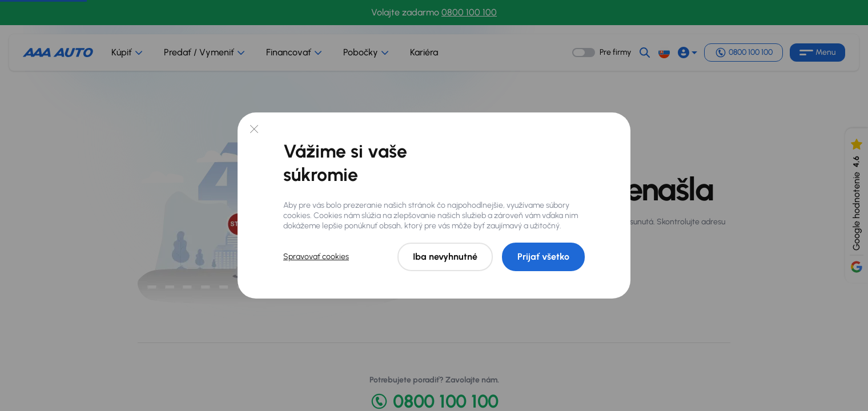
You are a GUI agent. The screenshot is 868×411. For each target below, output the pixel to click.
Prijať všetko (543, 257)
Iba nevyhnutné (445, 257)
